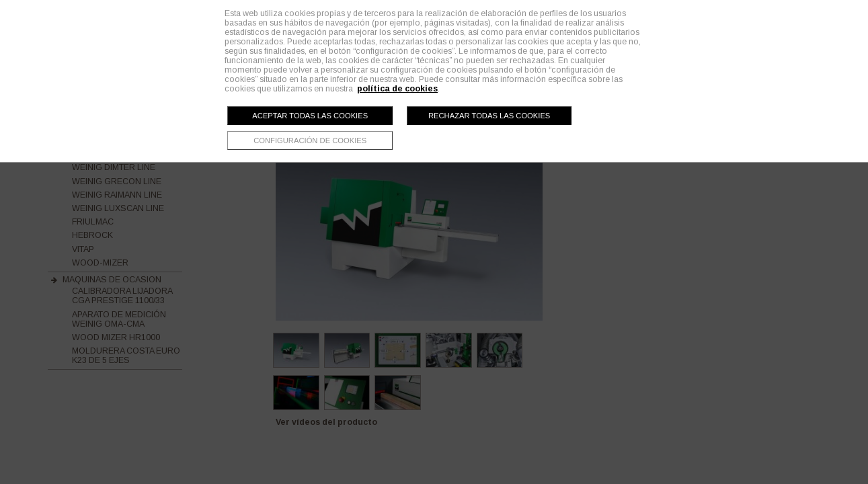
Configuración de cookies (310, 140)
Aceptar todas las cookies (310, 116)
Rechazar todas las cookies (489, 116)
